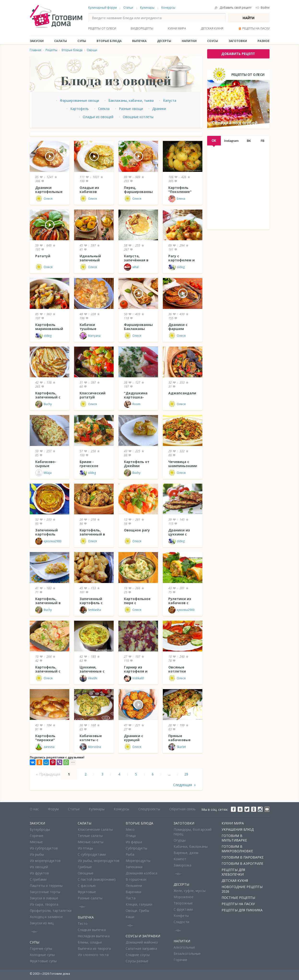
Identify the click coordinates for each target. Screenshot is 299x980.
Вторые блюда (109, 41)
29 (186, 774)
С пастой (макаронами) (97, 879)
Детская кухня (212, 28)
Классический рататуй (93, 395)
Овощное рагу (137, 530)
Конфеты (181, 916)
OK (214, 141)
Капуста (170, 100)
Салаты (61, 41)
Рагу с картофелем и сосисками (182, 260)
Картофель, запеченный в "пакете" (92, 534)
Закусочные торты (45, 892)
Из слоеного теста (93, 955)
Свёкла (104, 109)
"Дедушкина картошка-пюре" (136, 397)
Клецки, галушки (139, 904)
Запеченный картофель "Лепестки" (47, 534)
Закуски (37, 41)
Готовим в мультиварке (234, 838)
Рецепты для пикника (242, 910)
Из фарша (134, 842)
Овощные (86, 873)
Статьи (128, 8)
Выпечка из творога (94, 948)
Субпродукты (136, 848)
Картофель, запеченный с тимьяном (48, 397)
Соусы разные (137, 961)
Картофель (79, 109)
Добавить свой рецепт (236, 8)
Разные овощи (131, 109)
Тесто (83, 923)
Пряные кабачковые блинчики (179, 740)
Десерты (164, 41)
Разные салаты (90, 898)
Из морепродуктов (45, 861)
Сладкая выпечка (92, 930)
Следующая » (184, 785)
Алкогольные (184, 947)
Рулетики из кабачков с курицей (180, 603)
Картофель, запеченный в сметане (48, 603)
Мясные (36, 842)
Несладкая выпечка (94, 936)
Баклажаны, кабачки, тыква (131, 100)
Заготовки (238, 41)
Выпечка (139, 41)
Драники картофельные (49, 190)
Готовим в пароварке (243, 857)
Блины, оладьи (90, 942)
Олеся (44, 199)
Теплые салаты (90, 836)
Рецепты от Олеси (102, 28)
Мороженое (184, 897)
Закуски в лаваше (44, 898)
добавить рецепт (238, 54)
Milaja (43, 473)
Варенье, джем (186, 853)
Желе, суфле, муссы (190, 891)
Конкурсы (168, 8)
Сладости (181, 922)
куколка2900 (48, 541)
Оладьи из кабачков (89, 190)
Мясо (130, 829)
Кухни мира (177, 28)
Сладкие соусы (138, 955)
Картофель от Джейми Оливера (137, 466)
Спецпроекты (149, 809)
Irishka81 (134, 678)
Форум (53, 809)
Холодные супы (42, 955)
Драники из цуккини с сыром (179, 534)
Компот (180, 859)
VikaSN (88, 678)
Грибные (85, 867)
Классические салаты (95, 829)
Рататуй (43, 256)
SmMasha (90, 610)
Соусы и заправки (143, 936)
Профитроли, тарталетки (51, 911)
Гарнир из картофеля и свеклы (136, 671)
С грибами (38, 879)
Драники (159, 109)
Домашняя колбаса (141, 873)
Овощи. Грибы (137, 911)
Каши (130, 917)
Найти (249, 18)
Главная (35, 50)
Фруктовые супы (43, 961)
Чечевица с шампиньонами (183, 464)
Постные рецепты (238, 898)
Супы (82, 41)
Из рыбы (37, 854)
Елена (177, 199)
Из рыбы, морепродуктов (99, 861)
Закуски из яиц (42, 923)
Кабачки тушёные (88, 327)
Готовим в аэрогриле (242, 863)
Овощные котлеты (138, 117)
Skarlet (177, 747)
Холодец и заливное (46, 917)
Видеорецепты (142, 28)
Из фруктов (39, 873)
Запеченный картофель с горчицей (91, 603)
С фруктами (183, 909)
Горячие (37, 836)
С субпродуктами (92, 854)
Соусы (213, 41)
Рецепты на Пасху (238, 904)
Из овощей (39, 867)
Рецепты (51, 50)
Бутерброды (40, 829)
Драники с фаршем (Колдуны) (178, 329)
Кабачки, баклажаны (191, 846)
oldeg (176, 267)
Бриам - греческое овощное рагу (92, 466)
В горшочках (136, 879)
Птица (131, 836)
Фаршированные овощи (79, 100)
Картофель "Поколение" (180, 190)
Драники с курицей (134, 738)
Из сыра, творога (44, 904)
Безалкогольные (187, 953)
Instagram (232, 141)
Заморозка (182, 865)
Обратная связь (182, 809)
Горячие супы (41, 948)
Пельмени (134, 886)
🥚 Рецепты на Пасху (254, 28)
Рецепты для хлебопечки (233, 872)
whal (131, 267)
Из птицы (85, 848)
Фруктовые (87, 892)
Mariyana (90, 336)
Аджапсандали (182, 393)
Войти (265, 8)
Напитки (189, 41)
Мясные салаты (91, 842)
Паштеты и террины (46, 886)
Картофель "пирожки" (45, 738)
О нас (34, 809)
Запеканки (134, 867)
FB (262, 141)
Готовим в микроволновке (237, 849)
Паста (131, 898)
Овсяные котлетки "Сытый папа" (181, 671)
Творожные (183, 903)
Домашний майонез (142, 942)
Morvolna (90, 747)
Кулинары (147, 8)
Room (132, 404)
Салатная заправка (141, 948)
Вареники (133, 892)
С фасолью (87, 886)
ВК (249, 141)
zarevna (45, 747)
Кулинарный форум (103, 8)
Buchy (44, 404)
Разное (264, 41)
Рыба (130, 854)
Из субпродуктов (44, 848)
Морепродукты (138, 861)
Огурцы (180, 840)
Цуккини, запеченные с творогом (92, 671)
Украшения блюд (238, 829)
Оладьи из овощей (98, 117)
